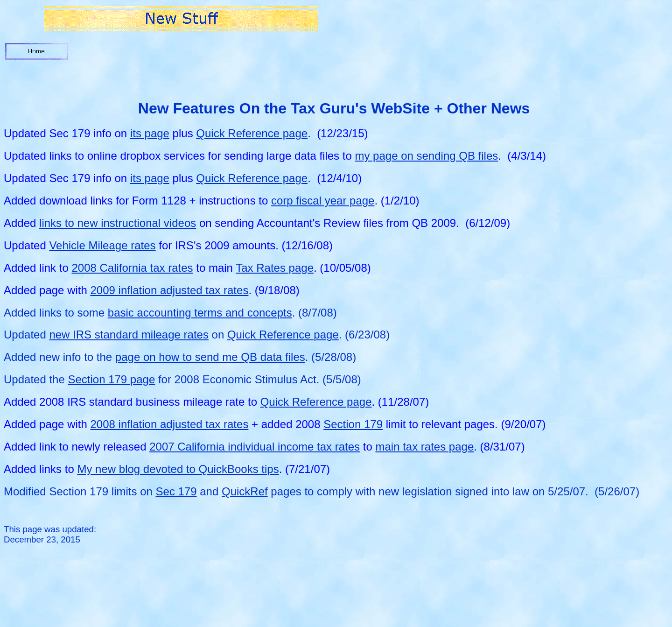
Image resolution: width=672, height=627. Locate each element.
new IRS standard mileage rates (129, 335)
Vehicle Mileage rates (102, 245)
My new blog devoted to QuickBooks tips (178, 469)
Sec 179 (176, 491)
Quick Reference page (252, 133)
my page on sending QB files (426, 156)
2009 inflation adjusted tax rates (169, 290)
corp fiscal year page (323, 201)
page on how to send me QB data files (210, 357)
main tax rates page (424, 447)
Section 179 (353, 424)
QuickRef (245, 491)
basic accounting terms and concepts (200, 313)
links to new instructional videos (118, 223)
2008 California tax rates (132, 268)
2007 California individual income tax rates (255, 447)
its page (150, 133)
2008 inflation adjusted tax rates (169, 424)
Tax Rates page (275, 268)
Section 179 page (111, 379)
